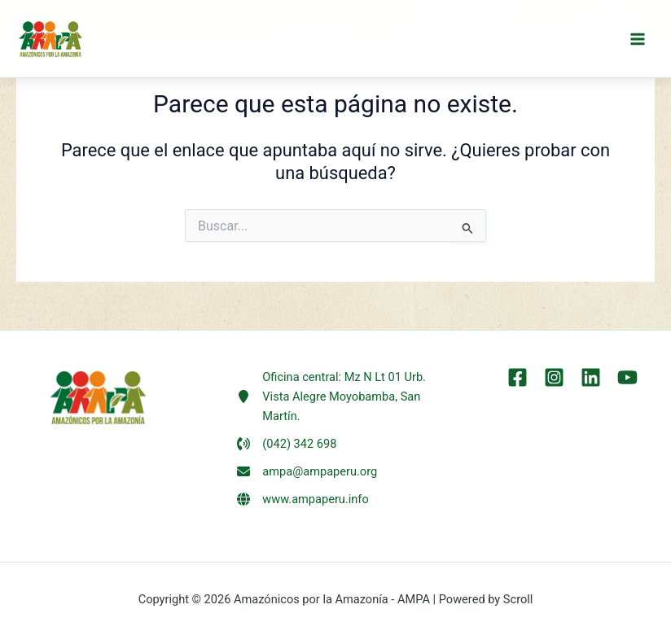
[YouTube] (627, 377)
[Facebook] (518, 377)
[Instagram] (554, 377)
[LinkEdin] (591, 377)
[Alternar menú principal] (638, 39)
